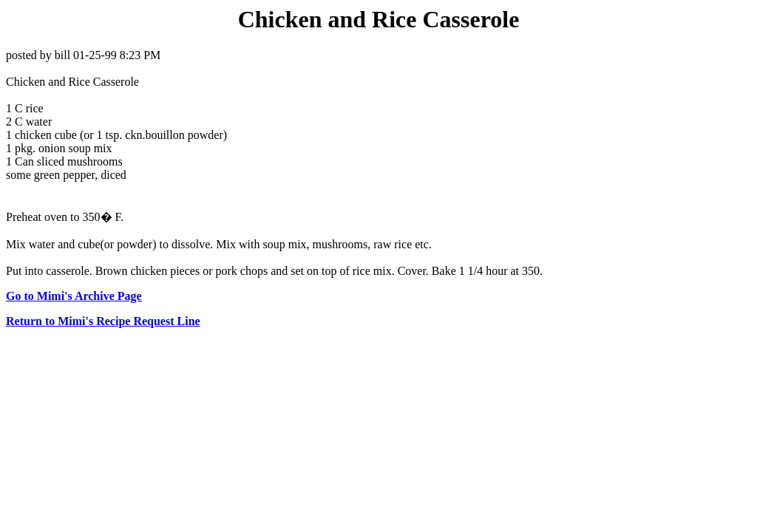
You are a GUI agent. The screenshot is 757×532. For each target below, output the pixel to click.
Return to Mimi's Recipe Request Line (103, 321)
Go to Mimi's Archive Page (74, 296)
